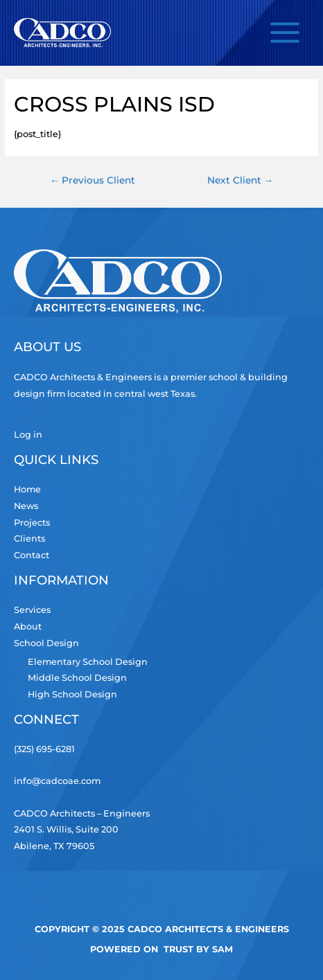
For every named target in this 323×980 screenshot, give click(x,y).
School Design (46, 643)
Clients (29, 538)
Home (27, 489)
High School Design (72, 694)
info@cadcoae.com (57, 781)
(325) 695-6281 (44, 749)
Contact (32, 555)
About (28, 626)
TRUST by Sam (198, 949)
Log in (28, 435)
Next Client (241, 180)
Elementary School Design (88, 662)
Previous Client (93, 180)
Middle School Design (77, 678)
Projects (32, 523)
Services (32, 610)
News (26, 506)
